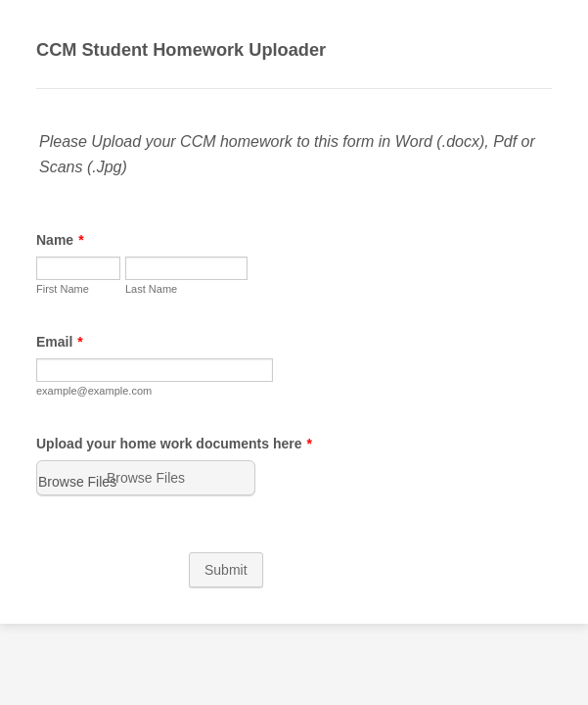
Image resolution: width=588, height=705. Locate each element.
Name (54, 228)
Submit (294, 541)
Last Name (56, 319)
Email (54, 349)
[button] (142, 461)
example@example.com (88, 398)
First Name (57, 277)
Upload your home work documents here (168, 427)
